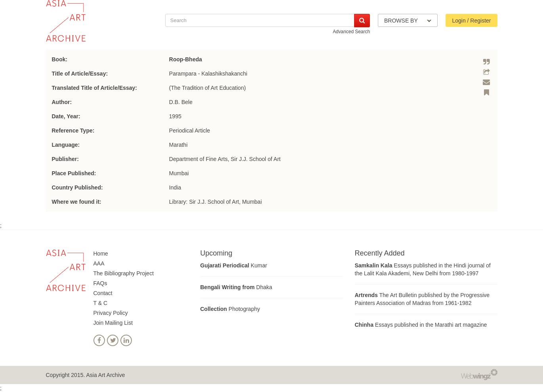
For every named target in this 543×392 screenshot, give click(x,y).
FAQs (100, 283)
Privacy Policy (111, 313)
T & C (101, 303)
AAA (99, 263)
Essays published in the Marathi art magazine (421, 325)
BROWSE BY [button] (408, 21)
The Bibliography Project (124, 273)
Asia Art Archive (105, 375)
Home (101, 254)
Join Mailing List (113, 323)
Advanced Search (351, 32)
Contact (103, 293)
